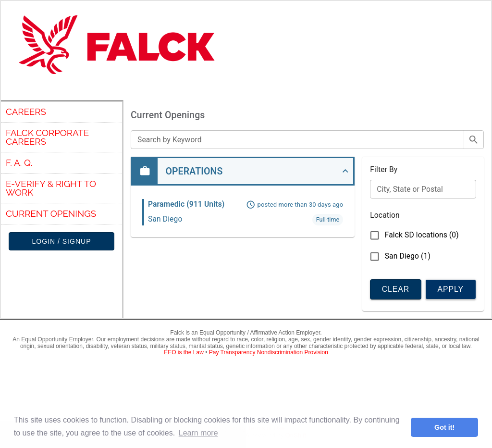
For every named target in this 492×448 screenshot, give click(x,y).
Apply (451, 289)
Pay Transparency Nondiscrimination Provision (269, 351)
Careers (26, 112)
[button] (243, 171)
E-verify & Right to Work (51, 188)
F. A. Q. (19, 162)
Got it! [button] (444, 427)
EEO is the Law (184, 351)
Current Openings (51, 213)
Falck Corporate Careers (47, 137)
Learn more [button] (198, 433)
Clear (395, 289)
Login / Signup (61, 242)
